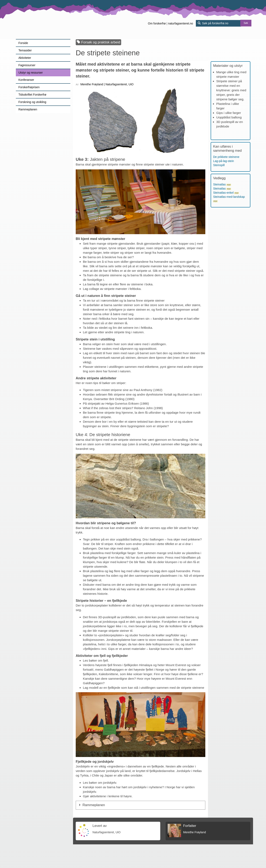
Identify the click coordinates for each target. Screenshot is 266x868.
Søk (246, 23)
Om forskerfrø (157, 23)
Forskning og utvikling (32, 102)
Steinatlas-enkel (226, 193)
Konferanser (26, 80)
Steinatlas (222, 184)
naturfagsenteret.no (181, 23)
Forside (23, 43)
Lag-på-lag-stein (224, 161)
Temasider (25, 50)
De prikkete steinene (226, 157)
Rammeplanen (28, 109)
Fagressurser (27, 65)
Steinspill (219, 165)
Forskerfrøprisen (29, 87)
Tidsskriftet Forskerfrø (33, 95)
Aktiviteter (25, 58)
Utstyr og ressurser (31, 73)
